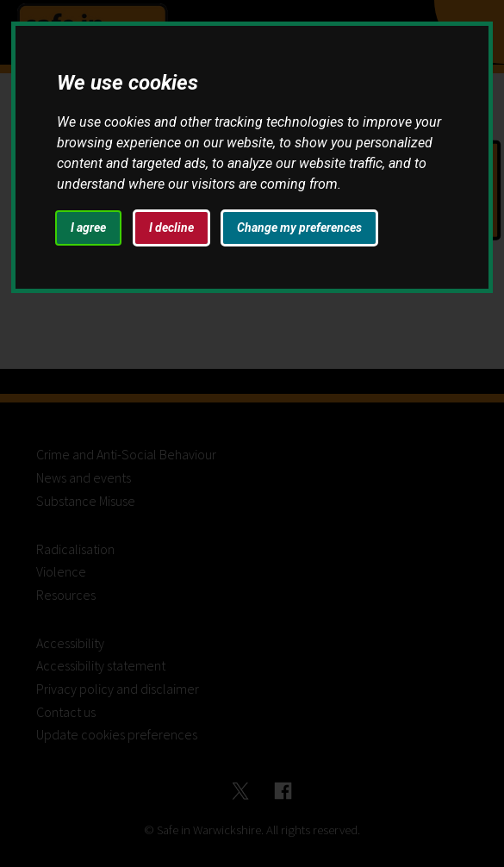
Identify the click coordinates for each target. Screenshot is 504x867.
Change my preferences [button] (299, 228)
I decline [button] (171, 228)
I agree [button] (88, 228)
